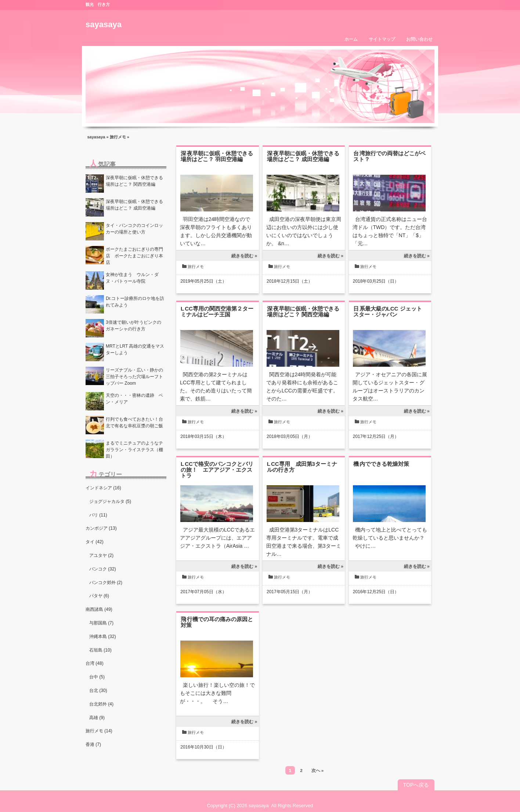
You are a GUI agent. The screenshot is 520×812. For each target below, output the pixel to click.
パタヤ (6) (99, 596)
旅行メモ (118, 137)
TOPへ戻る (416, 785)
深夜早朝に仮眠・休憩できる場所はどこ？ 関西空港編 (303, 311)
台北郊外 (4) (101, 704)
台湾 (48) (95, 663)
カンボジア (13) (101, 528)
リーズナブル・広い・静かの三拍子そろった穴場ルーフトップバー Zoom (134, 377)
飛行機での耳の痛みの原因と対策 (217, 622)
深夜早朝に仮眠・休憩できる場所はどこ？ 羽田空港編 (217, 156)
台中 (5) (97, 677)
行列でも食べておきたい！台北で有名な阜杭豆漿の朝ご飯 (134, 423)
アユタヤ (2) (101, 555)
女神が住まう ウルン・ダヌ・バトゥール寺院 (132, 278)
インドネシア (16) (103, 488)
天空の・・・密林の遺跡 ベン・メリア (134, 399)
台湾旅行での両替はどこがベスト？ (389, 156)
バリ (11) (98, 515)
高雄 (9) (97, 718)
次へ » (318, 770)
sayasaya (104, 24)
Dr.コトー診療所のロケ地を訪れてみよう (135, 302)
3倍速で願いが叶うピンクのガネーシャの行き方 (133, 326)
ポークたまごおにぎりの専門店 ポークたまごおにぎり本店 (134, 256)
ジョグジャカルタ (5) (110, 501)
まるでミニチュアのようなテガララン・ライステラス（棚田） (134, 450)
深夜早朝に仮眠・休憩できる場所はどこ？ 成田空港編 (303, 156)
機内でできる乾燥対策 (381, 464)
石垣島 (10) (100, 650)
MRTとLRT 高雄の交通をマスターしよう (135, 349)
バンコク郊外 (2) (106, 583)
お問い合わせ (419, 39)
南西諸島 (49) (99, 609)
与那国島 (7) (101, 623)
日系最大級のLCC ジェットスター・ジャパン (388, 311)
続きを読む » (244, 256)
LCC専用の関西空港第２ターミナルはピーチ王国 (217, 311)
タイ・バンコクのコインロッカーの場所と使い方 (134, 229)
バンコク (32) (103, 569)
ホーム (351, 39)
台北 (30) (98, 690)
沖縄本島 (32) (103, 637)
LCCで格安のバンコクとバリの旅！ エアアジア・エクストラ (217, 470)
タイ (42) (95, 542)
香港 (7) (93, 744)
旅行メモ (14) (99, 731)
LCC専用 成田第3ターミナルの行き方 (302, 467)
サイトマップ (382, 39)
